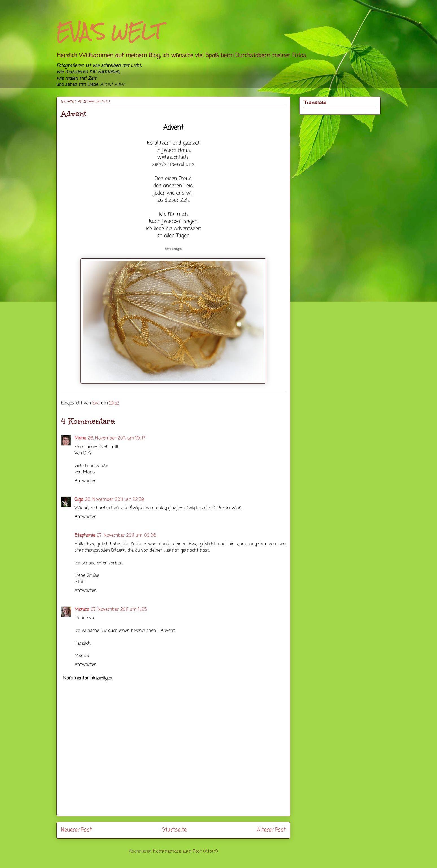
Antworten (86, 481)
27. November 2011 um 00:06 (126, 536)
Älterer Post (271, 830)
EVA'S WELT (109, 32)
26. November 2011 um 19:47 (116, 438)
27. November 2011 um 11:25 (119, 610)
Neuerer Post (76, 830)
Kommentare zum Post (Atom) (185, 852)
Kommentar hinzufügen (88, 678)
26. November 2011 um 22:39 (114, 500)
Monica (82, 610)
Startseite (174, 830)
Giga (79, 500)
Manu (80, 438)
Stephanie (85, 536)
